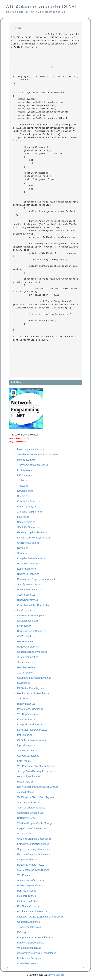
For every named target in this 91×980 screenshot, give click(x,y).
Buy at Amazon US (18, 438)
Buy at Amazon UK (18, 442)
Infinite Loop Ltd (57, 975)
